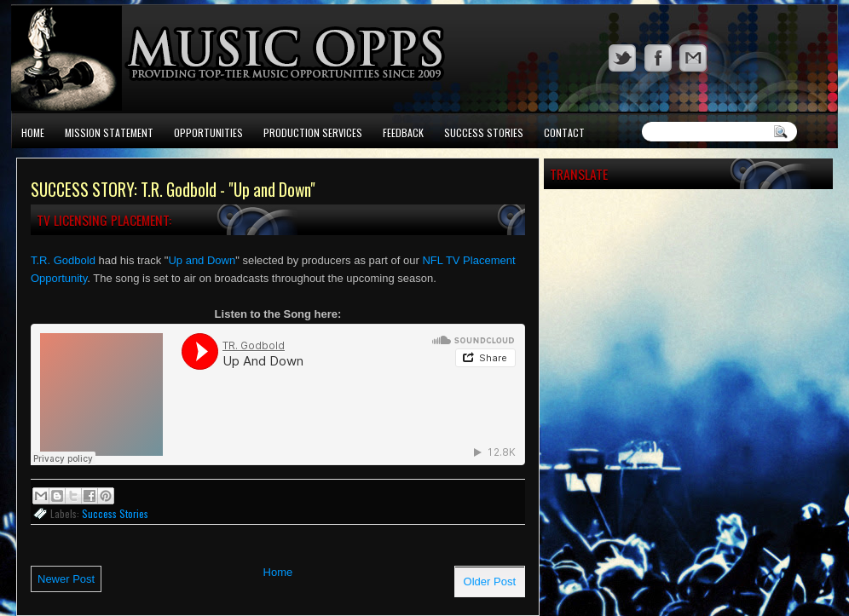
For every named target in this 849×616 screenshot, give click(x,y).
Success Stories (484, 132)
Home (33, 132)
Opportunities (208, 132)
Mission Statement (109, 132)
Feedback (403, 132)
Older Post (490, 581)
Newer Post (66, 579)
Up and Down (202, 260)
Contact (564, 132)
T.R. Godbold (63, 260)
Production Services (313, 132)
